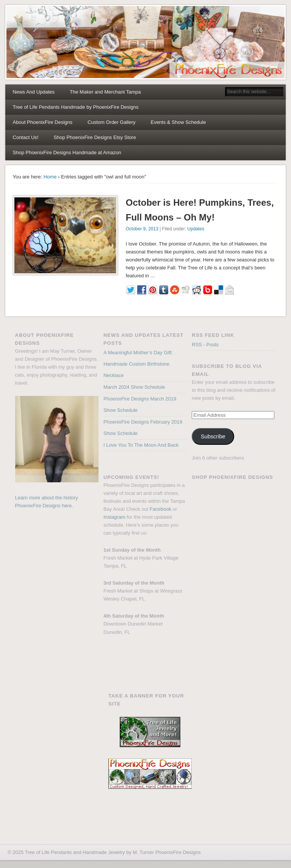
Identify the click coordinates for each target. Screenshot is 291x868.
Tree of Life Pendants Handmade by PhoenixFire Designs (76, 107)
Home (50, 177)
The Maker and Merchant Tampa (105, 92)
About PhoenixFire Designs (43, 122)
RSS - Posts (205, 345)
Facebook (160, 509)
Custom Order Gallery (111, 122)
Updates (196, 229)
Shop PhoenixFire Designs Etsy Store (95, 137)
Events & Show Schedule (178, 122)
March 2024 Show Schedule (134, 387)
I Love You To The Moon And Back (141, 445)
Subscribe (213, 436)
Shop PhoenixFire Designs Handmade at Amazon (67, 152)
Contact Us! (26, 137)
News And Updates (34, 92)
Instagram (114, 517)
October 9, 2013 (142, 229)
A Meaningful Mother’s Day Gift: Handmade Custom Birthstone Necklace (138, 364)
